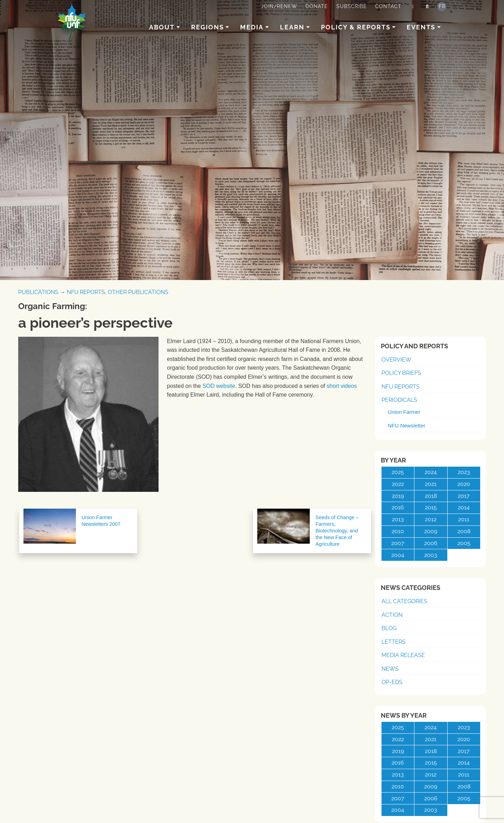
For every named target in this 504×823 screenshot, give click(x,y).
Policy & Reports (356, 27)
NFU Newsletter (407, 426)
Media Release (403, 655)
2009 (431, 531)
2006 (431, 543)
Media (252, 27)
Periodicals (399, 400)
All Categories (404, 601)
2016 (398, 507)
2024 (431, 472)
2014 (464, 507)
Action (392, 615)
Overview (396, 360)
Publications (38, 292)
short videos (342, 386)
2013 (398, 519)
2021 (431, 484)
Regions (208, 27)
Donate (317, 6)
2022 (398, 484)
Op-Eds (392, 682)
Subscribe (352, 6)
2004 (398, 555)
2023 (464, 472)
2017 (464, 496)
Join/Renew (279, 6)
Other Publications (138, 292)
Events (421, 27)
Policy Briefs (401, 373)
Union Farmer (404, 412)
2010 (398, 531)
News (390, 669)
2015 (431, 507)
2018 (431, 496)
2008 (464, 531)
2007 (398, 543)
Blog (389, 628)
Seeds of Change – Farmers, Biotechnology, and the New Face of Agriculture (337, 531)
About (162, 27)
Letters (394, 642)
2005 (464, 543)
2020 (464, 484)
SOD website (219, 386)
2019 (398, 496)
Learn (292, 27)
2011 (464, 519)
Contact (388, 6)
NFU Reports (86, 292)
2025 (398, 472)
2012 (431, 519)
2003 (431, 555)
